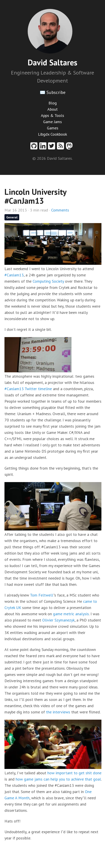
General (12, 217)
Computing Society (48, 281)
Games (53, 128)
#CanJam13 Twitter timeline (28, 389)
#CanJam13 (14, 275)
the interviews (58, 712)
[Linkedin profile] (44, 148)
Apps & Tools (52, 115)
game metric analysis (71, 614)
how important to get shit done (74, 773)
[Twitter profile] (52, 148)
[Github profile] (35, 148)
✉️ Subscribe (53, 92)
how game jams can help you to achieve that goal (58, 779)
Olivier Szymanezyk (58, 620)
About (52, 109)
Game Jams (52, 122)
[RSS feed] (61, 148)
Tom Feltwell (42, 595)
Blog (53, 103)
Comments (60, 210)
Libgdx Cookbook (52, 134)
